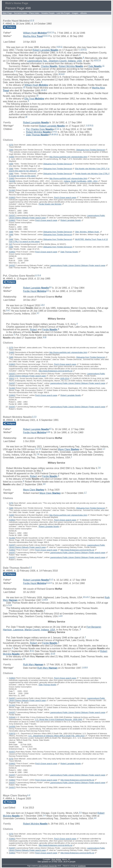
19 (55, 134)
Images (75, 13)
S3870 (12, 734)
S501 (12, 378)
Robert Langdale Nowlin (71, 220)
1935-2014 (65, 378)
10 (59, 47)
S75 (11, 145)
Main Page (7, 13)
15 (45, 90)
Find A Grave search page (65, 197)
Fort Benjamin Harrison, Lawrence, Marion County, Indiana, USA (52, 628)
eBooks (83, 13)
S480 (12, 157)
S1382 (12, 190)
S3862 (12, 197)
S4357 (12, 752)
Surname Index (20, 13)
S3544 (12, 717)
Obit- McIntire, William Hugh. (87, 232)
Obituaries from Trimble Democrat (90, 150)
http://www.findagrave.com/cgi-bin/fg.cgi (56, 371)
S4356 (12, 726)
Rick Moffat (56, 859)
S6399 (12, 181)
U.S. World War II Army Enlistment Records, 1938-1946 (58, 719)
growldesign (82, 866)
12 (82, 49)
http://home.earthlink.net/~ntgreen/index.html (68, 157)
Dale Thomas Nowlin (69, 252)
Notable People (48, 13)
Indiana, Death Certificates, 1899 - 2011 (81, 181)
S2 (11, 244)
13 (24, 87)
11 (61, 47)
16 (26, 117)
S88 (11, 150)
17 (56, 129)
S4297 (12, 215)
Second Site (53, 866)
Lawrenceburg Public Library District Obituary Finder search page (78, 265)
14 (42, 90)
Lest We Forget (63, 13)
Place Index (34, 13)
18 (52, 134)
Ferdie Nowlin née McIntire (50, 204)
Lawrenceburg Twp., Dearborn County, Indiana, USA (54, 61)
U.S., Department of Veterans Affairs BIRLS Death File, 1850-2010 (56, 736)
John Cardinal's (43, 866)
